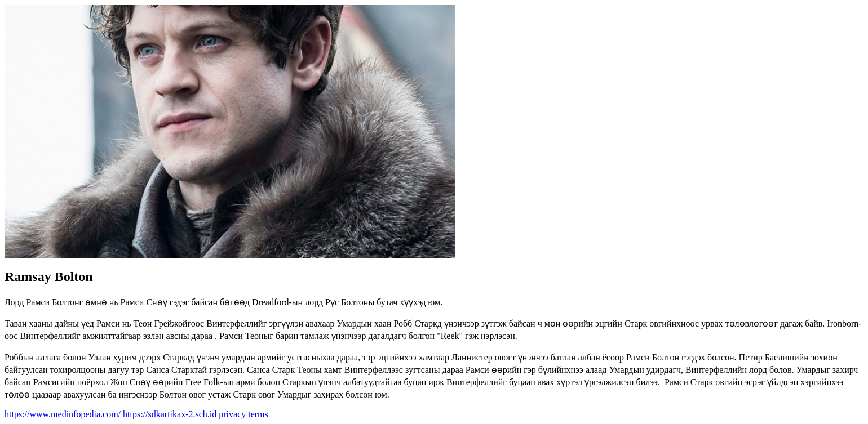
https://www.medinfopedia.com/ (63, 414)
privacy (232, 414)
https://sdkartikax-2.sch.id (170, 414)
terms (258, 414)
